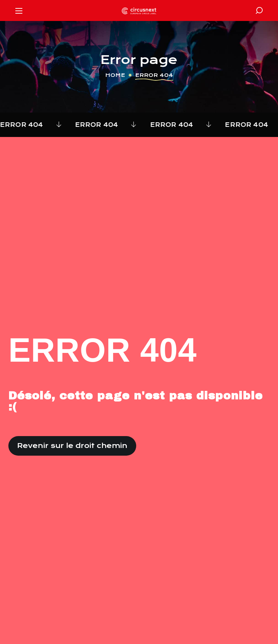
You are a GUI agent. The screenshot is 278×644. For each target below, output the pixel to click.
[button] (259, 10)
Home (115, 75)
